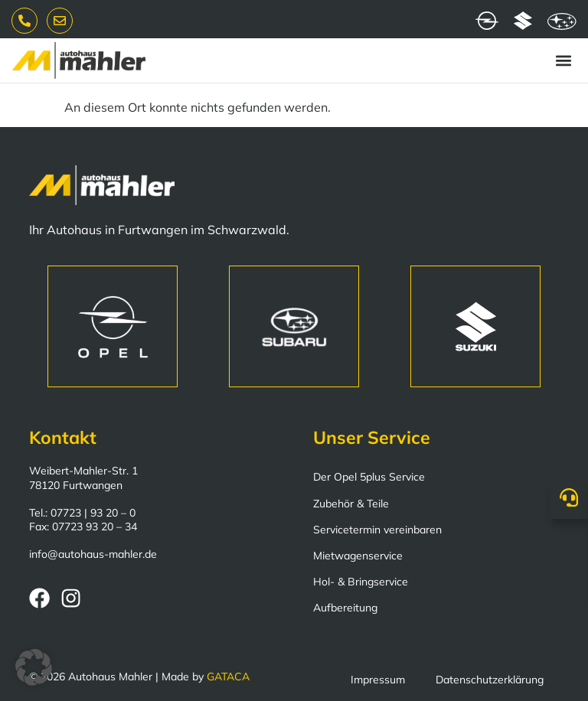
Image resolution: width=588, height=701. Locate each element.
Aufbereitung (345, 608)
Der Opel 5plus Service (369, 477)
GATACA (228, 677)
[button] (564, 61)
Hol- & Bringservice (361, 582)
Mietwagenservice (358, 556)
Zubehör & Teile (351, 504)
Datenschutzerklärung (490, 680)
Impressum (378, 680)
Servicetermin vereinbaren (377, 530)
